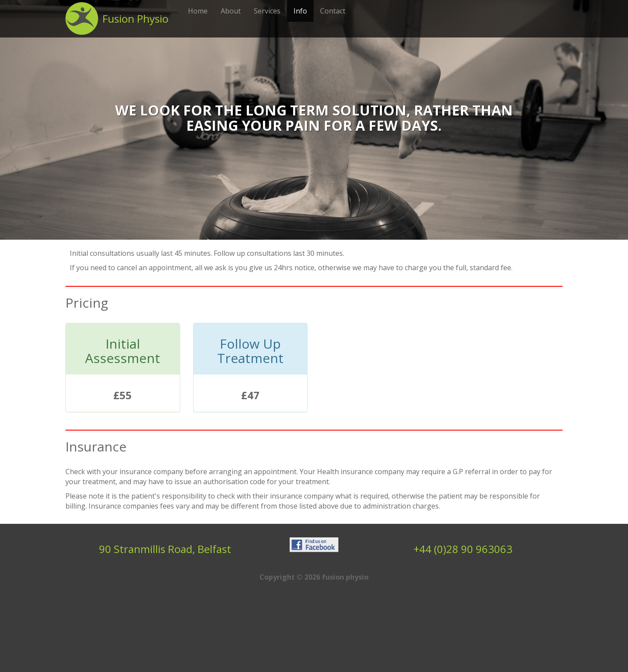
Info (300, 11)
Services (267, 11)
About (231, 11)
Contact (333, 11)
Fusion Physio (135, 19)
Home (198, 11)
